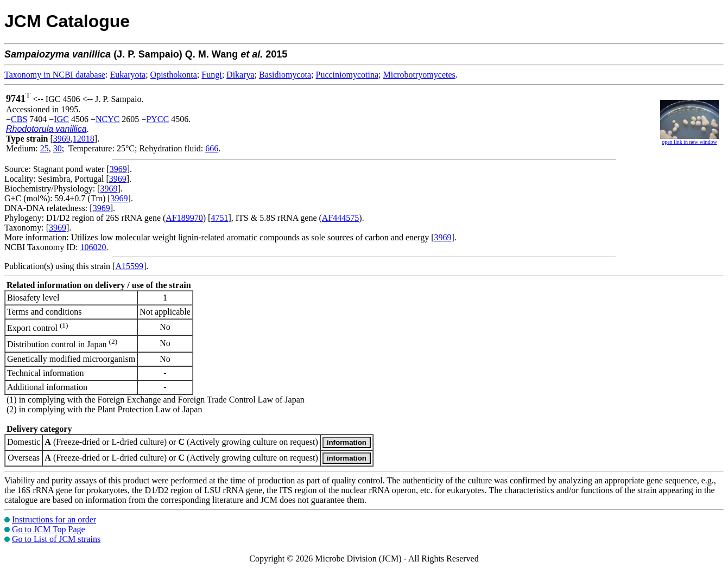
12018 (84, 139)
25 (45, 148)
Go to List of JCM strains (56, 539)
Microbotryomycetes (419, 75)
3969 (62, 139)
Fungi (211, 75)
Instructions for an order (54, 519)
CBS (19, 119)
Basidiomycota (285, 75)
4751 (219, 218)
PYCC (157, 119)
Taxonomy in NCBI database (55, 75)
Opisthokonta (174, 75)
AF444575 (340, 218)
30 (58, 148)
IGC (61, 119)
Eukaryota (128, 75)
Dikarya (240, 75)
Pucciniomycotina (347, 75)
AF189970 (184, 218)
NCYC (107, 119)
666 (212, 148)
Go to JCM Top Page (49, 529)
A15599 (129, 266)
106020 (93, 247)
